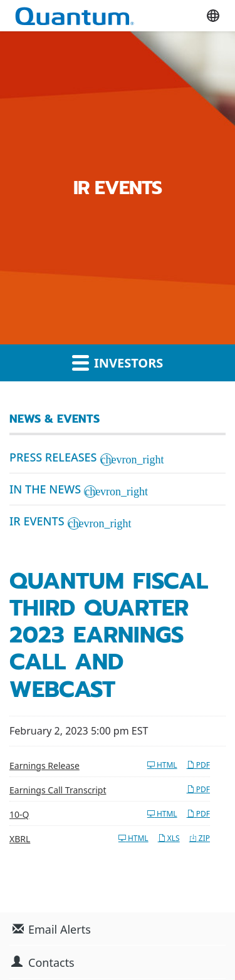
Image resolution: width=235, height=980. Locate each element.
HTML (162, 765)
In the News (45, 489)
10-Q (19, 814)
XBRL (20, 839)
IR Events (37, 521)
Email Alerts (60, 929)
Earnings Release (44, 766)
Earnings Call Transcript (58, 790)
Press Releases (53, 457)
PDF (198, 765)
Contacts (51, 962)
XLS (169, 838)
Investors (118, 363)
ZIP (200, 838)
